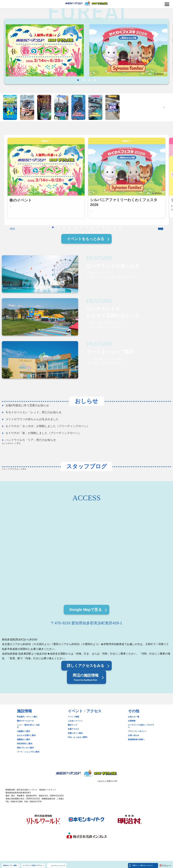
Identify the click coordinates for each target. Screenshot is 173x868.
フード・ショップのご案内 (28, 750)
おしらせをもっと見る (11, 449)
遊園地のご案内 (24, 737)
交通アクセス (73, 729)
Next (161, 192)
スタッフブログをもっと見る (14, 469)
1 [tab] (78, 80)
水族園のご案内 (24, 729)
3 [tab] (89, 80)
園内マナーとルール (25, 721)
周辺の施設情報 (86, 703)
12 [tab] (115, 239)
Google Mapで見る (86, 635)
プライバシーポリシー (137, 729)
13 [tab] (120, 239)
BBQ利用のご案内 (25, 741)
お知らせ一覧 (134, 717)
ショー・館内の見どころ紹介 (29, 725)
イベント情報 (73, 717)
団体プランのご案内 (25, 745)
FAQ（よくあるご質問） (78, 737)
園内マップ (72, 725)
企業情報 (132, 721)
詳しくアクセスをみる (86, 691)
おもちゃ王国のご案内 (26, 733)
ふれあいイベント (75, 721)
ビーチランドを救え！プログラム (142, 725)
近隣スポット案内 (75, 733)
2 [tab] (84, 80)
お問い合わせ (134, 733)
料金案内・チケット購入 (27, 717)
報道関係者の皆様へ (136, 737)
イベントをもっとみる (86, 239)
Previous (12, 192)
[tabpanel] (45, 50)
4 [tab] (95, 80)
